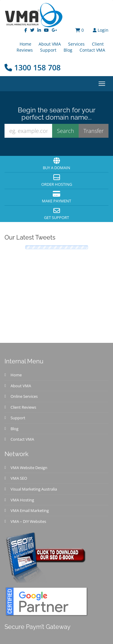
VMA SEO (19, 478)
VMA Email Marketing (30, 510)
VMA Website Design (29, 468)
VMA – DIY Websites (28, 521)
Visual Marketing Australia (34, 489)
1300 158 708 (33, 67)
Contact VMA (92, 50)
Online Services (24, 396)
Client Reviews (23, 407)
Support (48, 50)
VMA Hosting (22, 500)
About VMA (21, 386)
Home (16, 375)
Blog (68, 50)
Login (101, 30)
